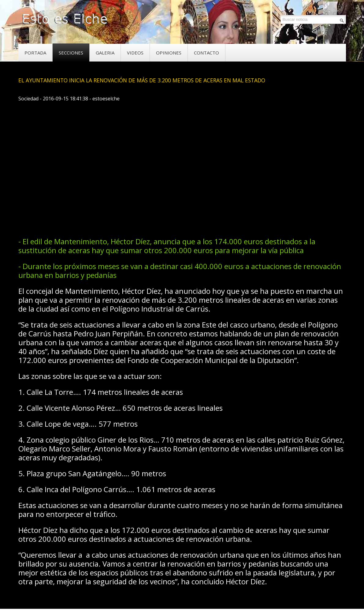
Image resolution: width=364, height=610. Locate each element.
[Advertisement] (130, 212)
